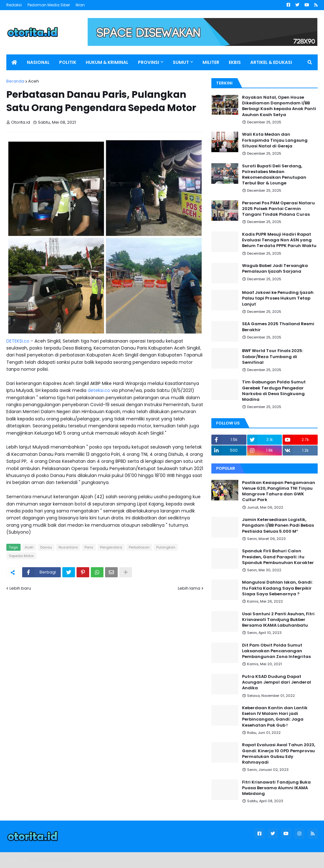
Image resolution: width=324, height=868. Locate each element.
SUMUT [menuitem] (181, 62)
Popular (226, 468)
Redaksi (14, 5)
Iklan (80, 5)
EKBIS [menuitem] (235, 62)
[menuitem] (14, 62)
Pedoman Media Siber (49, 5)
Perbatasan (139, 547)
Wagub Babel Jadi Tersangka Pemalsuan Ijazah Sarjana (275, 269)
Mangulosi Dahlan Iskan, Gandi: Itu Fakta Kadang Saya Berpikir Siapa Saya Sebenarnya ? (277, 588)
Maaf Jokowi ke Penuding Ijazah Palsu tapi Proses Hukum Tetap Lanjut (278, 298)
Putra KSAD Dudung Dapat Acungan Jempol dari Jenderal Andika (277, 682)
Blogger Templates (50, 860)
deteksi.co (99, 390)
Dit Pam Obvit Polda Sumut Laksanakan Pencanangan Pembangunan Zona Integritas (276, 651)
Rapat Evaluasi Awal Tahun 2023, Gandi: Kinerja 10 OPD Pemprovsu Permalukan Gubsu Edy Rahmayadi (279, 754)
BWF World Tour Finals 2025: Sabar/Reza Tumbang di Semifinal (273, 356)
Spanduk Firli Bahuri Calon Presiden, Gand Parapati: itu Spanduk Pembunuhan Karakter (278, 557)
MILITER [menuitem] (211, 62)
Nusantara (68, 547)
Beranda (15, 81)
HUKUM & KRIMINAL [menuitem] (107, 62)
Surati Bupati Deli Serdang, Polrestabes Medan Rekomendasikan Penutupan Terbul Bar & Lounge (274, 175)
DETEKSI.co (18, 341)
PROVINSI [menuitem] (149, 62)
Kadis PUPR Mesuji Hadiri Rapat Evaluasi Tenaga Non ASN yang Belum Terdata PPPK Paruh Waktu (279, 240)
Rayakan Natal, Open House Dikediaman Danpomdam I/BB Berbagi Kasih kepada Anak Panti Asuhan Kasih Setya (279, 106)
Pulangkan (166, 547)
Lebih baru (20, 588)
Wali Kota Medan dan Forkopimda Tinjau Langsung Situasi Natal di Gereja (275, 140)
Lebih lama (189, 588)
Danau (46, 547)
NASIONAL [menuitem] (38, 62)
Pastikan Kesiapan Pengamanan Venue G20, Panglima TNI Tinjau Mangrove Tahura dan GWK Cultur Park (279, 491)
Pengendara (111, 547)
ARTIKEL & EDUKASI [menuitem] (271, 62)
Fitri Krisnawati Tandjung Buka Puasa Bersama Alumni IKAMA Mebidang (276, 788)
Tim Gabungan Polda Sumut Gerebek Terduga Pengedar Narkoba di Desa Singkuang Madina (274, 391)
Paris (89, 547)
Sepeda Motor (21, 556)
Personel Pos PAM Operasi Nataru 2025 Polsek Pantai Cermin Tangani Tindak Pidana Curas (278, 209)
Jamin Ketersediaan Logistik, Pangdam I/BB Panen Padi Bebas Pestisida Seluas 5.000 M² (278, 525)
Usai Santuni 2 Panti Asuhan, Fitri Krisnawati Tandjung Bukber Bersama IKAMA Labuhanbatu (278, 620)
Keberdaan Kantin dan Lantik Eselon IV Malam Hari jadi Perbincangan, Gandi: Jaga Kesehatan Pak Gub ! (275, 717)
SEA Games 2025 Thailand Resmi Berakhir (278, 327)
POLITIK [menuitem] (68, 62)
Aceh (34, 81)
